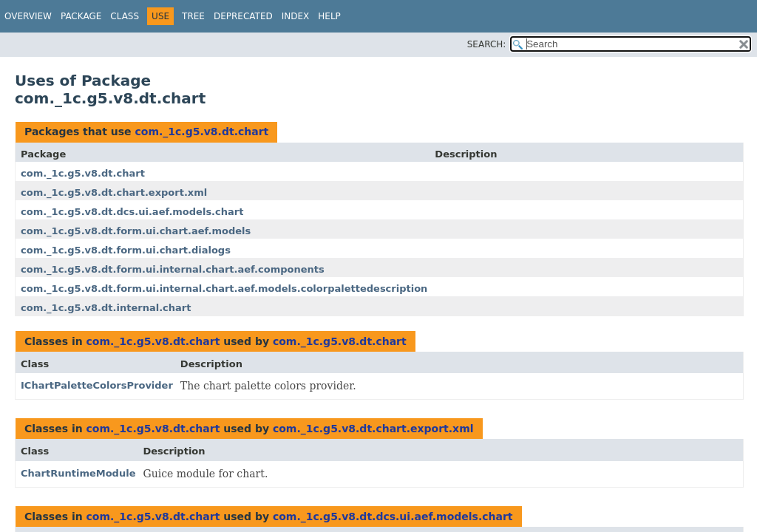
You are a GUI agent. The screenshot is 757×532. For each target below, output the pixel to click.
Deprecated (243, 16)
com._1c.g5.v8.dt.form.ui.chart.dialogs (126, 250)
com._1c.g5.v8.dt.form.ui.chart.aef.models (136, 231)
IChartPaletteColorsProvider (97, 385)
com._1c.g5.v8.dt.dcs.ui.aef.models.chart (132, 212)
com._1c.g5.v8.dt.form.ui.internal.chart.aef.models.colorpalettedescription (224, 289)
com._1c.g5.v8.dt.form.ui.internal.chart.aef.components (173, 269)
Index (296, 16)
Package (81, 16)
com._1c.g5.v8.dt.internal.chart (106, 308)
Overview (28, 16)
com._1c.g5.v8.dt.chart (201, 132)
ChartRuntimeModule (78, 473)
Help (329, 16)
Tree (193, 16)
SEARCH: (487, 44)
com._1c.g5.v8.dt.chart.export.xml (114, 192)
